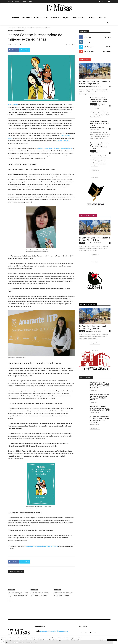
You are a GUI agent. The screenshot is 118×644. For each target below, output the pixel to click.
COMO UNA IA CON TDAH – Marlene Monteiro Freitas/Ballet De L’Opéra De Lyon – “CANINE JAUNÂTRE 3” (18, 594)
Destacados (21, 31)
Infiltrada (82, 86)
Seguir (108, 42)
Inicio (9, 28)
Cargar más (95, 170)
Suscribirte (107, 52)
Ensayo (16, 31)
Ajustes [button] (102, 640)
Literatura (14, 28)
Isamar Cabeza (13, 105)
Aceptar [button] (112, 640)
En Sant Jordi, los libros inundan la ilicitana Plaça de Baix (95, 83)
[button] (108, 23)
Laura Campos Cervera (18, 45)
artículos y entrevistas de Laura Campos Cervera (41, 546)
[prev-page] (9, 600)
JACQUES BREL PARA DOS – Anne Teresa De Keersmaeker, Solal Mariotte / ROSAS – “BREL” (63, 594)
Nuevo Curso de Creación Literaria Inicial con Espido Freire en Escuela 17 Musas (99, 100)
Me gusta (108, 37)
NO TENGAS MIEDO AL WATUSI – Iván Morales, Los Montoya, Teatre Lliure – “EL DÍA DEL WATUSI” (40, 594)
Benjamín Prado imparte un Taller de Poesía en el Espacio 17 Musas (100, 123)
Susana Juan (89, 86)
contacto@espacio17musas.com (54, 631)
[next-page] (12, 600)
